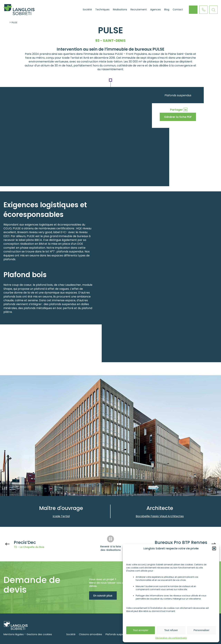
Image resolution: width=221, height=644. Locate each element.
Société (87, 9)
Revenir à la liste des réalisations (111, 548)
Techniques (102, 9)
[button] (214, 548)
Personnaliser (201, 630)
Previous (189, 483)
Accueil (77, 10)
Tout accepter (141, 630)
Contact (178, 9)
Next (198, 483)
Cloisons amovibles (90, 634)
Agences (155, 9)
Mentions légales (14, 634)
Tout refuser (171, 630)
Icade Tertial (61, 516)
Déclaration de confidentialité (171, 638)
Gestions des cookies (39, 634)
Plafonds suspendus (178, 95)
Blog (167, 9)
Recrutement (139, 9)
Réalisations (120, 9)
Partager (176, 110)
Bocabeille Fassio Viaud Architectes (160, 516)
